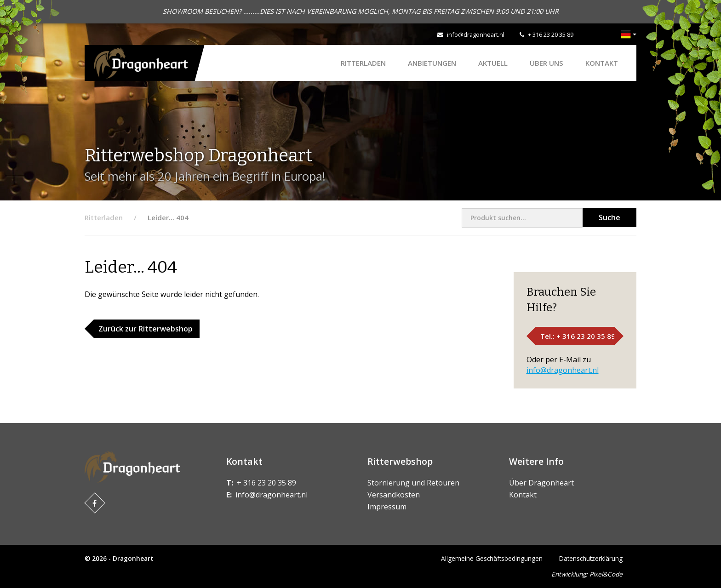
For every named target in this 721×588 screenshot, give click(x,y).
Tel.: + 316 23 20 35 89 (578, 336)
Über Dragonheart (541, 483)
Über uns (546, 63)
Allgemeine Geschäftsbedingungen (492, 558)
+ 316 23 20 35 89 (551, 34)
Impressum (387, 507)
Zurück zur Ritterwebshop (146, 329)
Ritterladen (363, 63)
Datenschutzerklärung (591, 558)
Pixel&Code (606, 574)
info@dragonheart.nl (476, 34)
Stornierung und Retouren (413, 483)
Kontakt (602, 63)
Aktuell (493, 63)
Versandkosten (394, 495)
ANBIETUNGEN (432, 63)
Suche (609, 217)
